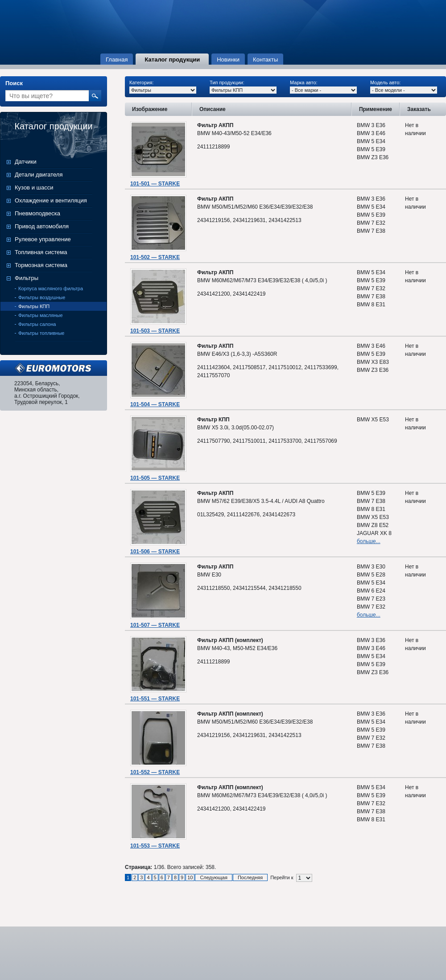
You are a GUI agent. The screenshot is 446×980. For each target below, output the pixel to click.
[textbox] (47, 96)
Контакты (265, 60)
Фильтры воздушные (42, 297)
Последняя (250, 877)
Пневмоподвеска (37, 213)
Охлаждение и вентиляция (51, 200)
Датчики (26, 162)
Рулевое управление (43, 239)
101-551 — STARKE (155, 699)
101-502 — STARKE (155, 257)
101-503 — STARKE (155, 331)
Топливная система (41, 252)
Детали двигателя (39, 175)
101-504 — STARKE (155, 404)
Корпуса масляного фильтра (51, 288)
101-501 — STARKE (155, 184)
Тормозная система (41, 265)
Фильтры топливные (41, 333)
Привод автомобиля (42, 226)
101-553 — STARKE (155, 846)
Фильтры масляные (41, 315)
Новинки (228, 60)
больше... (369, 541)
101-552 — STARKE (155, 772)
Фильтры (27, 278)
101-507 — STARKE (155, 625)
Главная (117, 60)
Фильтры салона (37, 324)
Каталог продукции (172, 60)
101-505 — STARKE (155, 478)
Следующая (214, 877)
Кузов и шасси (34, 187)
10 (190, 877)
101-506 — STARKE (155, 552)
